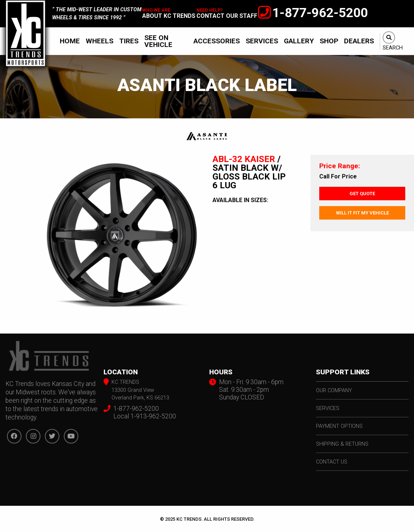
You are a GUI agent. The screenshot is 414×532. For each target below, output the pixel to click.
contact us (332, 462)
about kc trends (169, 16)
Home (70, 41)
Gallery (299, 41)
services (328, 408)
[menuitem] (70, 41)
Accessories (217, 41)
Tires (129, 41)
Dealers (359, 41)
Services (262, 41)
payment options (339, 426)
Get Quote (362, 194)
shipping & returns (342, 444)
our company (334, 391)
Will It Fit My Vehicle (362, 213)
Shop (329, 41)
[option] (121, 235)
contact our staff (227, 16)
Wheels (99, 41)
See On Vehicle (158, 41)
